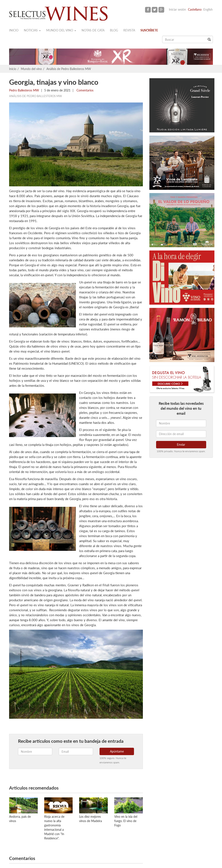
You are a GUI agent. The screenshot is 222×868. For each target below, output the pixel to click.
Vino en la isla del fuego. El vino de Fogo (126, 821)
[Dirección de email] (181, 434)
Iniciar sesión (177, 9)
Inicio (14, 30)
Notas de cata (93, 30)
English (208, 9)
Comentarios (85, 90)
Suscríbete (149, 30)
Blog (114, 30)
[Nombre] (181, 423)
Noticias (32, 30)
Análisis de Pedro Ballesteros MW (69, 69)
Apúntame (117, 751)
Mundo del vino (61, 30)
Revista (129, 30)
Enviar (181, 445)
